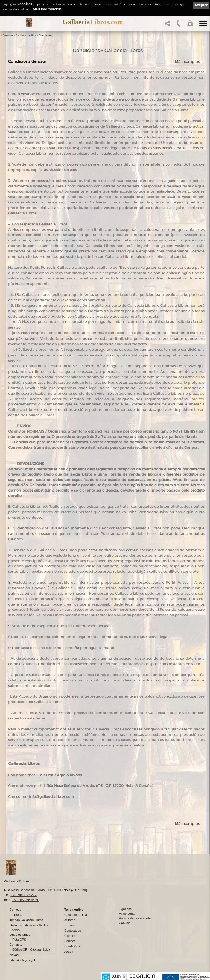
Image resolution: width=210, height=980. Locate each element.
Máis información (47, 9)
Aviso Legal (127, 914)
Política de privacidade (135, 918)
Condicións (46, 36)
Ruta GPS (19, 940)
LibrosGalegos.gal (22, 960)
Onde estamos (20, 935)
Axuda (69, 952)
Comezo (8, 36)
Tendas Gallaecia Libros (26, 920)
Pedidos (70, 941)
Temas (69, 925)
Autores (70, 920)
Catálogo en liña (26, 36)
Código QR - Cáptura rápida (31, 949)
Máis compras (187, 62)
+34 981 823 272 (24, 895)
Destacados (73, 931)
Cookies (125, 923)
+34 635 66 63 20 (26, 900)
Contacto (16, 944)
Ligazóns (125, 909)
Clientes (70, 936)
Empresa (16, 915)
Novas (14, 955)
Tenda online (74, 910)
